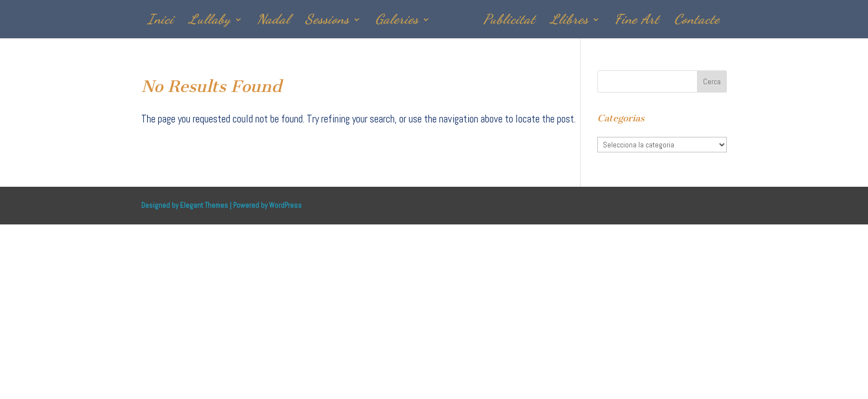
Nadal (273, 21)
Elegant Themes (204, 205)
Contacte (697, 21)
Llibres (569, 21)
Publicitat (509, 21)
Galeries (397, 21)
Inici (161, 21)
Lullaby (210, 21)
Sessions (327, 21)
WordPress (285, 205)
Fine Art (637, 21)
